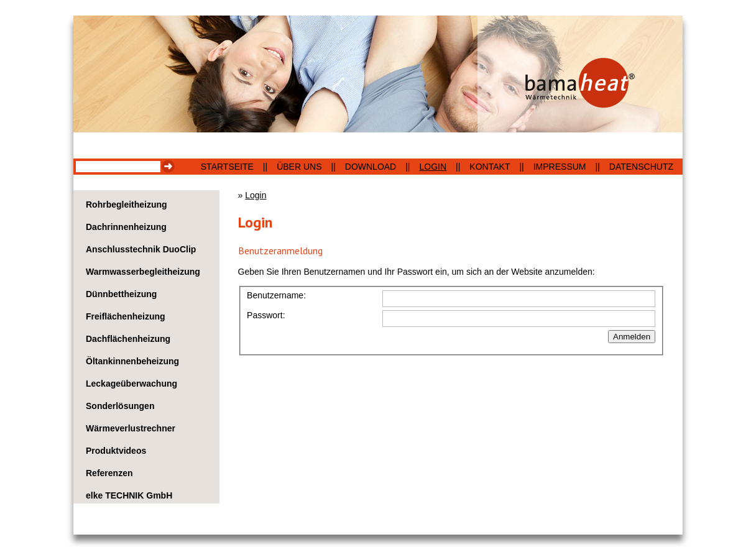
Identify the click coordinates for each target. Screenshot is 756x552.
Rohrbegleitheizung (127, 205)
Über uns (299, 167)
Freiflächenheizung (126, 316)
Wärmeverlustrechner (131, 428)
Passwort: (266, 315)
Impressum (560, 167)
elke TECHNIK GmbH (129, 495)
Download (371, 167)
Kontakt (490, 167)
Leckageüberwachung (131, 384)
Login (433, 167)
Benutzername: (276, 295)
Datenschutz (641, 167)
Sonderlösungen (120, 406)
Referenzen (109, 473)
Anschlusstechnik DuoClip (141, 249)
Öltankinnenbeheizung (132, 361)
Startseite (227, 167)
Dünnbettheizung (121, 294)
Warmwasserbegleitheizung (143, 272)
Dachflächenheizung (128, 339)
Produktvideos (116, 451)
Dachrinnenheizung (126, 227)
